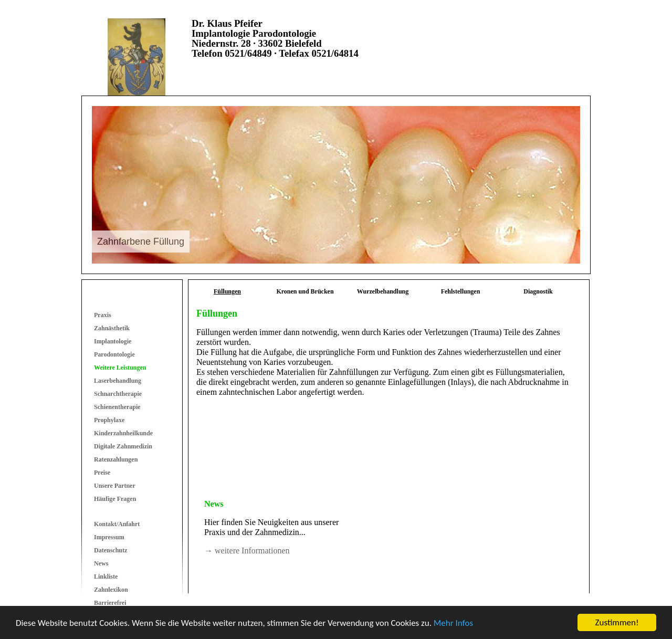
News (101, 563)
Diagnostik (538, 291)
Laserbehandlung (118, 381)
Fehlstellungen (461, 291)
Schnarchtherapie (118, 394)
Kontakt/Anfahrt (117, 524)
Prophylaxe (109, 420)
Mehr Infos (453, 624)
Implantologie (113, 341)
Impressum (109, 537)
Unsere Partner (115, 486)
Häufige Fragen (115, 499)
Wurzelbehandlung (383, 291)
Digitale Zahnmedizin (123, 446)
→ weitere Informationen (247, 551)
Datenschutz (111, 550)
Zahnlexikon (111, 590)
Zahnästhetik (112, 328)
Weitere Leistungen (120, 368)
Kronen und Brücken (305, 291)
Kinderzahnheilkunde (123, 433)
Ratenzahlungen (116, 459)
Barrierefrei (110, 603)
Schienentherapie (117, 407)
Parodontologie (114, 354)
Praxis (103, 315)
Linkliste (106, 577)
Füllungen (227, 291)
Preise (102, 473)
